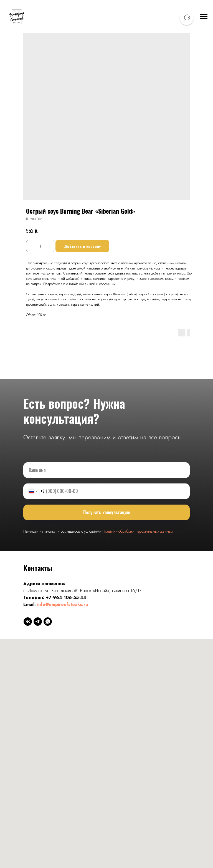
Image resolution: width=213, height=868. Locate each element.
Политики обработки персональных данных (138, 531)
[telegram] (38, 622)
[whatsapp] (48, 622)
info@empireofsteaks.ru (63, 604)
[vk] (28, 622)
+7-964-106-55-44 (66, 598)
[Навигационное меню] (204, 17)
